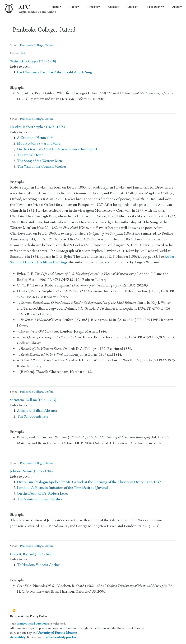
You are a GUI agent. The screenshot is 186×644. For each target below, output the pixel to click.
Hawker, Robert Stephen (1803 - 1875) (37, 127)
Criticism (133, 7)
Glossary (114, 7)
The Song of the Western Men (39, 161)
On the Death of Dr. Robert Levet (42, 493)
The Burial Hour (30, 155)
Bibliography (154, 7)
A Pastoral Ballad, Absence (37, 410)
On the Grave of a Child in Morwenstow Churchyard (57, 149)
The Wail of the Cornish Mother (42, 166)
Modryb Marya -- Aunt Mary (39, 143)
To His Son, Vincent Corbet (38, 565)
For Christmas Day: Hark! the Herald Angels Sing (54, 72)
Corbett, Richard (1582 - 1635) (32, 554)
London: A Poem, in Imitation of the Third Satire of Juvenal (62, 487)
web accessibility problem (61, 637)
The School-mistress (33, 416)
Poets (73, 7)
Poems (55, 7)
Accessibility (18, 637)
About (176, 7)
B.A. (23, 53)
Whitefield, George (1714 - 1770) (33, 61)
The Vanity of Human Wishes (39, 499)
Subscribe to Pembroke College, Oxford (14, 611)
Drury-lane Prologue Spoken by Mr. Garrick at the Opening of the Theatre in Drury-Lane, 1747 (89, 482)
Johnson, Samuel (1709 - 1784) (31, 471)
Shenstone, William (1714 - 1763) (33, 400)
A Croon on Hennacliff (35, 138)
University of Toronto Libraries (57, 633)
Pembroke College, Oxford (37, 45)
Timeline (92, 7)
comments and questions (32, 623)
